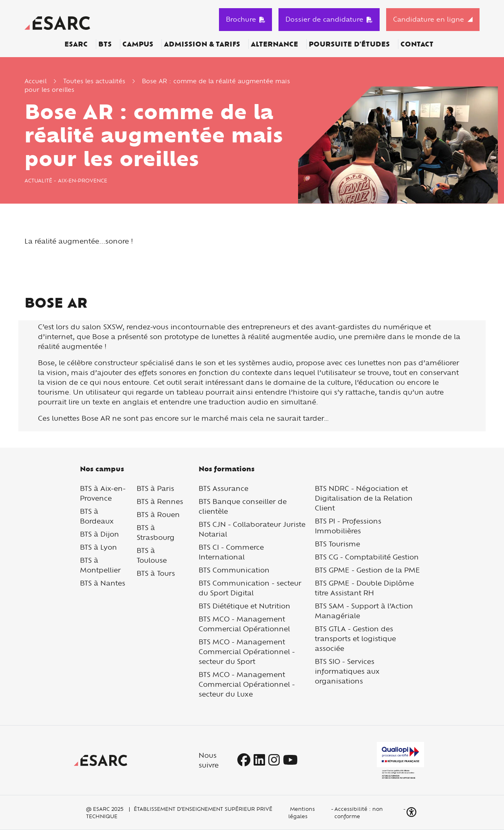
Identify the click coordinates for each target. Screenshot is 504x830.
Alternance (274, 44)
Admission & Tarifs (202, 44)
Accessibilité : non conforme (359, 812)
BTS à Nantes (103, 583)
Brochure (246, 19)
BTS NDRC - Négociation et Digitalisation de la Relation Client (364, 498)
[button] (412, 812)
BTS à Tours (156, 573)
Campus (138, 44)
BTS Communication (234, 570)
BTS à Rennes (160, 501)
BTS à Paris (155, 488)
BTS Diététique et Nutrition (244, 606)
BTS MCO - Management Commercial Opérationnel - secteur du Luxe (247, 684)
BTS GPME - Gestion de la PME (367, 570)
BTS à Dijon (99, 534)
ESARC (76, 44)
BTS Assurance (223, 488)
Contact (417, 44)
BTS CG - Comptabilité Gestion (367, 557)
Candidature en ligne (429, 19)
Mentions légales (302, 812)
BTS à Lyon (98, 547)
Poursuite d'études (349, 44)
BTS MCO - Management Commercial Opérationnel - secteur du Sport (247, 651)
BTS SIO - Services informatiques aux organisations (347, 671)
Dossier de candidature (329, 19)
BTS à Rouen (158, 514)
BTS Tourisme (337, 544)
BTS (105, 44)
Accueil (35, 81)
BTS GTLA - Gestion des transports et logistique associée (355, 638)
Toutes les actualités (94, 81)
